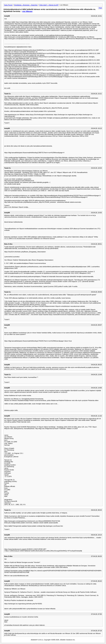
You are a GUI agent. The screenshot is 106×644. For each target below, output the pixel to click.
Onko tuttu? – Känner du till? (49, 5)
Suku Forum (8, 5)
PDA (100, 8)
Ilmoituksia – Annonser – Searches (26, 5)
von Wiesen (27, 11)
